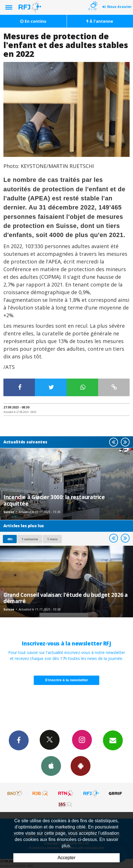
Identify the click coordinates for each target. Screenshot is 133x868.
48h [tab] (10, 539)
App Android (81, 766)
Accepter (66, 858)
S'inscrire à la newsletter (67, 680)
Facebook (19, 740)
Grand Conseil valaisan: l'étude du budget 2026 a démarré (66, 598)
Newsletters (113, 740)
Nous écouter (120, 7)
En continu (33, 21)
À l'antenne (100, 21)
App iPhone (51, 766)
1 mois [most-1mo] (52, 539)
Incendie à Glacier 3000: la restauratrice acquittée (54, 500)
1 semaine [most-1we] (30, 539)
